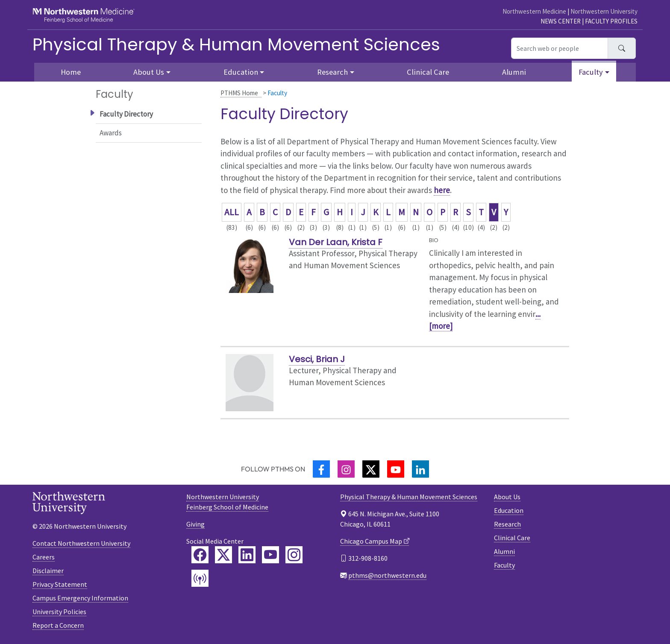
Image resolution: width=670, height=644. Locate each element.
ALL (232, 212)
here (442, 190)
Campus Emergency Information (80, 598)
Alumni (514, 72)
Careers (44, 557)
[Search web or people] (560, 48)
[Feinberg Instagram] (294, 555)
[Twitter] (371, 469)
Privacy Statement (60, 584)
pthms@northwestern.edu (387, 575)
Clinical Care (428, 72)
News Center (561, 21)
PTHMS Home (239, 93)
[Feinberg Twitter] (223, 555)
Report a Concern (58, 625)
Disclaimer (48, 571)
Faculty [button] (591, 72)
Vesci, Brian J (317, 359)
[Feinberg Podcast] (200, 578)
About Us (507, 497)
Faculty (504, 565)
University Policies (59, 612)
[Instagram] (346, 469)
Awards (111, 133)
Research (507, 524)
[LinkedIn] (420, 469)
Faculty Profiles (611, 21)
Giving (195, 524)
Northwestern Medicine (534, 11)
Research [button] (332, 72)
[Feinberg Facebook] (200, 555)
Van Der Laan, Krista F (336, 242)
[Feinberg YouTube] (270, 555)
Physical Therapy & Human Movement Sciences (236, 44)
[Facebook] (321, 469)
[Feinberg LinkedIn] (247, 555)
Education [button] (241, 72)
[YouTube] (396, 469)
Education (509, 510)
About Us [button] (149, 72)
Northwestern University (604, 11)
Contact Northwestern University (81, 543)
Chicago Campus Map (371, 541)
